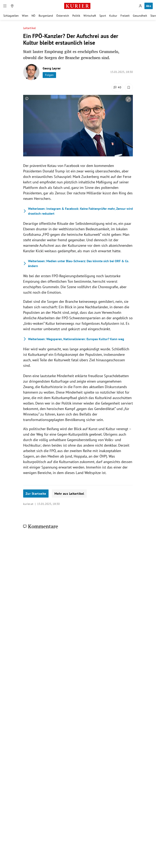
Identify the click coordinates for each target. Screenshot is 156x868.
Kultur (113, 16)
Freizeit (125, 16)
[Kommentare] (117, 88)
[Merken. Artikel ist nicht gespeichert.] (129, 88)
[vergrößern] (128, 99)
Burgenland (46, 16)
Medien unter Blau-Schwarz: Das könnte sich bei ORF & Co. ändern (76, 263)
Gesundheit (140, 16)
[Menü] (5, 6)
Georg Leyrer (52, 68)
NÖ (33, 16)
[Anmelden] (140, 6)
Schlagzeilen (11, 16)
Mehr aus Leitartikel (69, 494)
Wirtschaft (90, 16)
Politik (76, 16)
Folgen (49, 75)
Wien (25, 16)
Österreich (63, 16)
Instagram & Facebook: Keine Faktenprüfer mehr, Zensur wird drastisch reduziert (78, 211)
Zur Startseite (36, 494)
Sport (103, 16)
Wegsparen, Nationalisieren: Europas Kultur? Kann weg (74, 339)
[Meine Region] (12, 6)
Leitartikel (29, 28)
